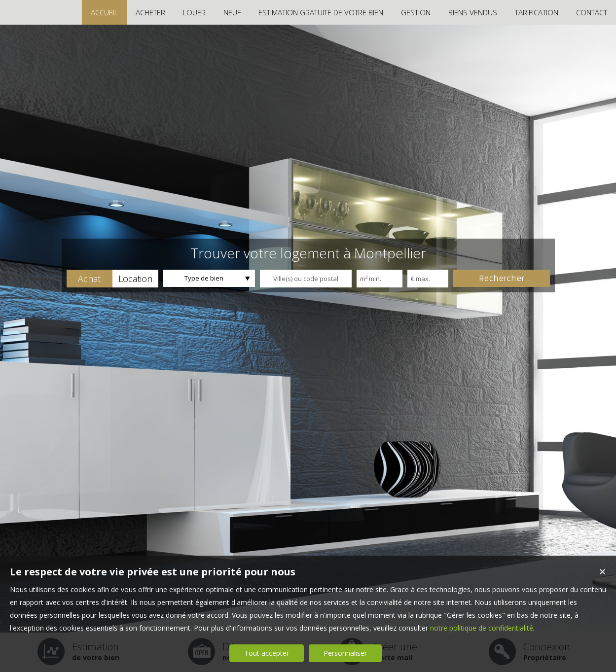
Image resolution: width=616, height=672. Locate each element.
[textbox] (306, 279)
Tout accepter (267, 653)
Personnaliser (345, 653)
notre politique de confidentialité (482, 628)
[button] (90, 279)
